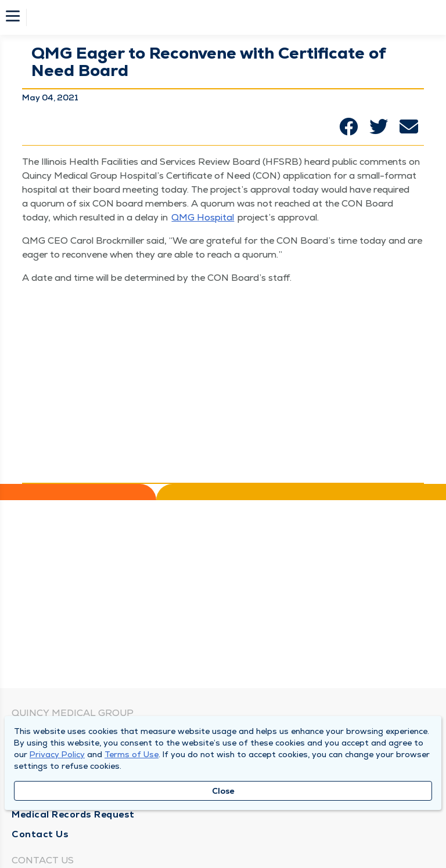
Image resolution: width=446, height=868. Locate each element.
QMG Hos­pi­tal (203, 217)
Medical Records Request (73, 814)
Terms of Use (132, 754)
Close (223, 791)
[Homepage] (231, 17)
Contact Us (40, 834)
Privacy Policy (57, 754)
